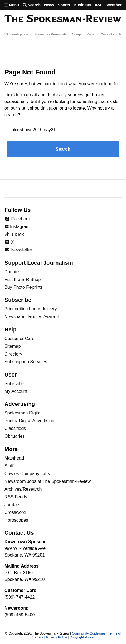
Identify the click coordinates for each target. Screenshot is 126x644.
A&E (99, 5)
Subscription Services (26, 362)
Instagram (17, 227)
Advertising (20, 404)
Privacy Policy (56, 637)
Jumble (12, 505)
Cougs (77, 34)
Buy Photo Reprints (24, 287)
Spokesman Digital (23, 413)
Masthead (14, 458)
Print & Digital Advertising (29, 421)
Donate (12, 272)
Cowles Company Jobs (27, 474)
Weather (114, 5)
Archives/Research (23, 489)
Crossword (15, 512)
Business (82, 5)
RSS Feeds (16, 497)
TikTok (14, 234)
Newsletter (18, 250)
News (49, 5)
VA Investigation (16, 34)
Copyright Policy (82, 637)
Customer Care (19, 338)
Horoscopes (16, 520)
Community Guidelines (89, 633)
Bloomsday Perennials (50, 34)
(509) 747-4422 (20, 597)
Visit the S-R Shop (22, 280)
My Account (16, 391)
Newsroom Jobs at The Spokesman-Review (48, 481)
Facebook (18, 219)
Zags (91, 34)
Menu (12, 5)
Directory (13, 354)
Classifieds (15, 428)
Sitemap (13, 346)
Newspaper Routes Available (33, 317)
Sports (64, 5)
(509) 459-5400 (20, 615)
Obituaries (15, 436)
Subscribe (14, 384)
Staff (9, 466)
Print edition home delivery (31, 309)
